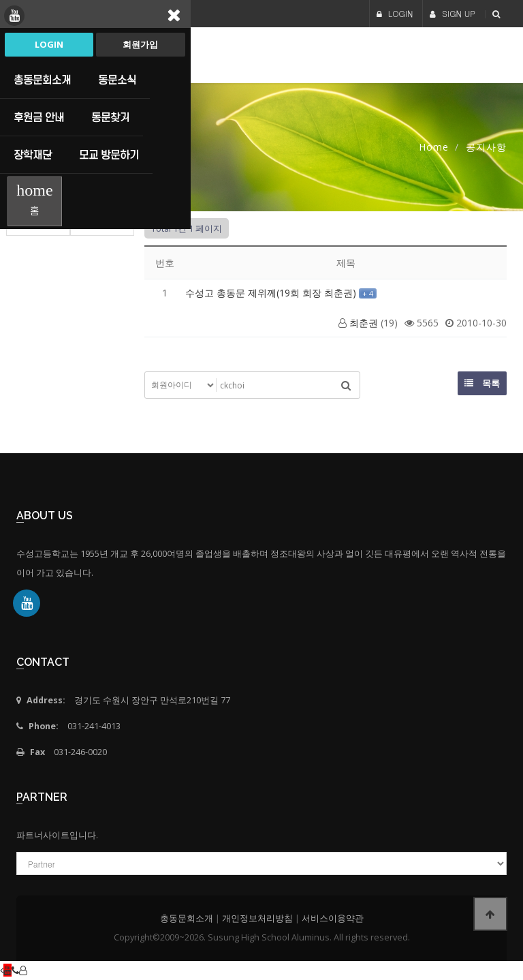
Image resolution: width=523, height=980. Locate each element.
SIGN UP (453, 13)
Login (49, 44)
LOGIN (395, 13)
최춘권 (364, 323)
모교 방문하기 (109, 155)
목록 (482, 383)
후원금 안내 (39, 117)
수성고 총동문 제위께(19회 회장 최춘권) (272, 293)
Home (434, 147)
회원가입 (140, 44)
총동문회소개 (42, 80)
